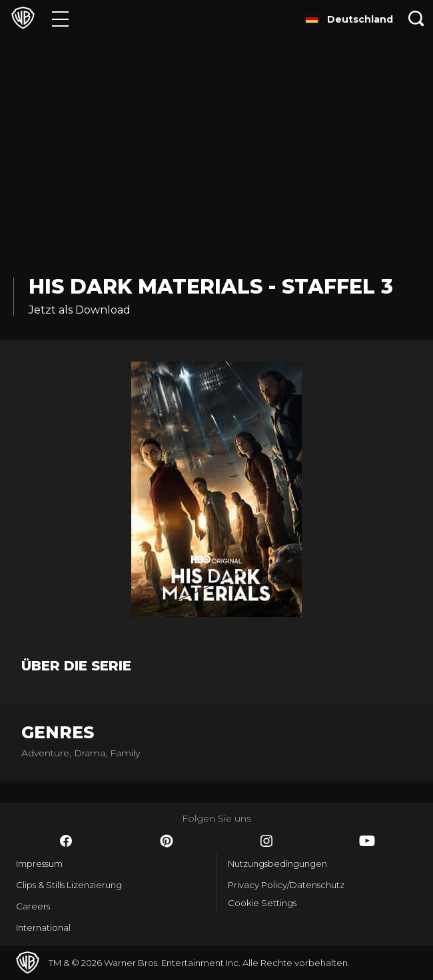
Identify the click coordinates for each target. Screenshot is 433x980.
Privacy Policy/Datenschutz (286, 885)
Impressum (39, 863)
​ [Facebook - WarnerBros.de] (66, 841)
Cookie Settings (262, 903)
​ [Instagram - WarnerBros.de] (266, 841)
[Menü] (60, 18)
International (43, 927)
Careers (33, 906)
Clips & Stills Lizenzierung (69, 885)
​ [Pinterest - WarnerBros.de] (167, 841)
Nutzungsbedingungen (277, 863)
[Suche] (416, 18)
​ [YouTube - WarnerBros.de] (367, 841)
